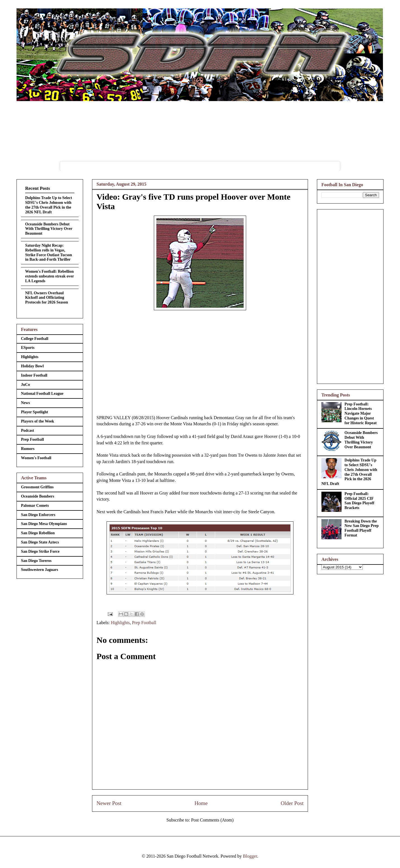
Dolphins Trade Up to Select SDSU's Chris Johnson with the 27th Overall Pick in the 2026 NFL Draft (49, 205)
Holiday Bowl (32, 366)
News (25, 403)
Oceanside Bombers (38, 496)
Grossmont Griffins (37, 487)
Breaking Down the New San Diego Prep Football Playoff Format (362, 528)
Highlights (120, 623)
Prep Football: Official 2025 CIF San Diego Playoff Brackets (360, 501)
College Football (35, 339)
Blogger (250, 856)
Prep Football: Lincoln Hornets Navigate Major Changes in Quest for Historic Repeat (361, 414)
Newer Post (109, 803)
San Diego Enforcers (38, 515)
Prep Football (144, 623)
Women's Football (36, 458)
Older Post (292, 803)
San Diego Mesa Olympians (44, 524)
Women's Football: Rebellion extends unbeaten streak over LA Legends (50, 276)
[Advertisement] (350, 295)
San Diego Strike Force (40, 551)
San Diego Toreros (36, 561)
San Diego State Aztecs (40, 542)
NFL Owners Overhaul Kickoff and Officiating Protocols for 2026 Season (47, 298)
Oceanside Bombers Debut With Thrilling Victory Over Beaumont (49, 229)
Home (201, 803)
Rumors (28, 449)
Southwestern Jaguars (40, 570)
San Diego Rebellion (38, 533)
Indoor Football (34, 375)
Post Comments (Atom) (212, 820)
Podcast (28, 431)
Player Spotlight (35, 412)
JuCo (25, 385)
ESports (28, 348)
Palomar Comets (35, 506)
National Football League (42, 394)
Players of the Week (37, 421)
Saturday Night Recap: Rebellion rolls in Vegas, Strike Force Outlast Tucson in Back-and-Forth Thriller (49, 252)
